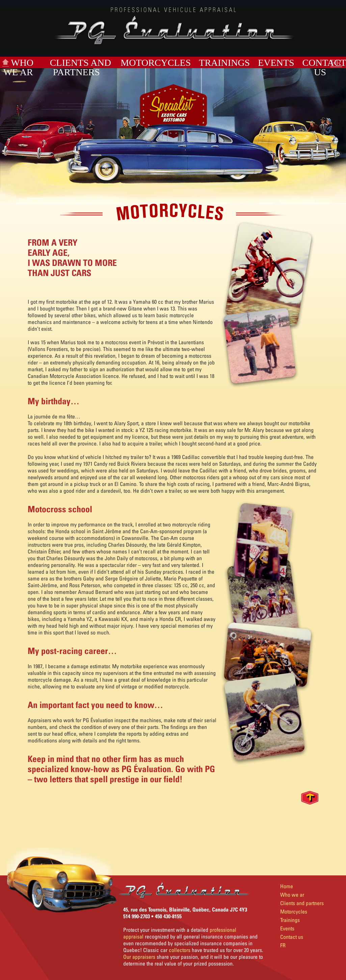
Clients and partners (81, 67)
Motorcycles (156, 63)
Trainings (224, 63)
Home (287, 886)
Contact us (292, 937)
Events (276, 63)
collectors (180, 950)
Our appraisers (139, 957)
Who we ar (18, 67)
